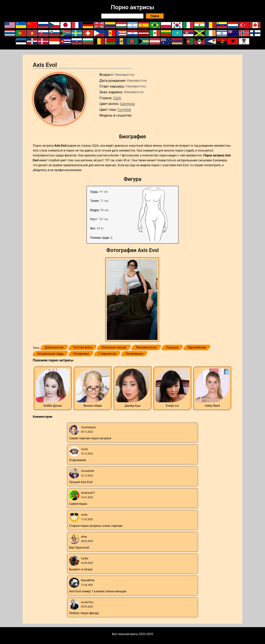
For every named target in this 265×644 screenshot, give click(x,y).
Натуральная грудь (50, 354)
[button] (133, 300)
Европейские (197, 347)
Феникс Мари (93, 406)
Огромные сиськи (114, 347)
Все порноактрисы (125, 634)
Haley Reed (212, 406)
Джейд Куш (133, 406)
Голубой (124, 110)
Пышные (172, 347)
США (117, 98)
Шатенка (128, 104)
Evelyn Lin (172, 406)
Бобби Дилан (53, 406)
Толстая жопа (82, 347)
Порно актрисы (132, 7)
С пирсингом (107, 354)
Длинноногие (54, 347)
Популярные (134, 354)
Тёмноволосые (146, 347)
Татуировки (81, 354)
